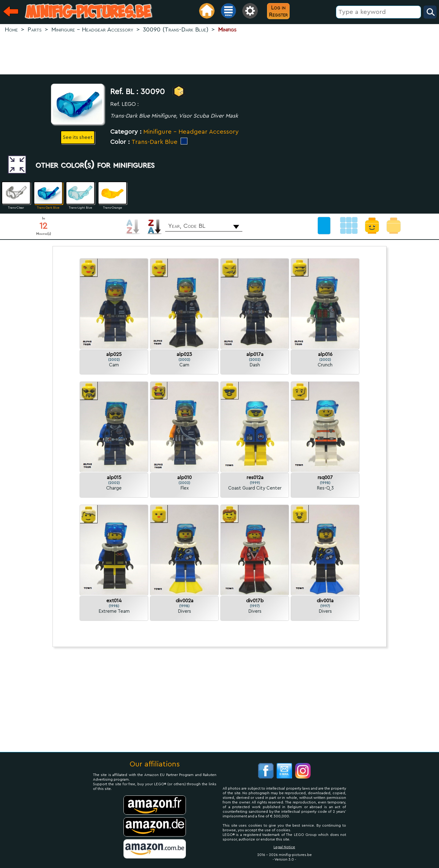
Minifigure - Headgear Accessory (191, 132)
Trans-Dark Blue (155, 142)
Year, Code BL (187, 226)
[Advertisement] (219, 54)
